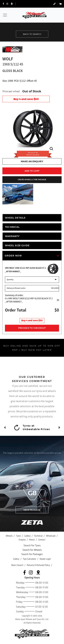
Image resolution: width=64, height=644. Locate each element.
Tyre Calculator (30, 559)
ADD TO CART (32, 171)
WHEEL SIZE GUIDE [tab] (17, 245)
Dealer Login (45, 559)
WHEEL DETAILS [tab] (15, 218)
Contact (42, 540)
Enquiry (22, 540)
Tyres (19, 536)
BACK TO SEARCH (32, 34)
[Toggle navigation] (5, 15)
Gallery (28, 536)
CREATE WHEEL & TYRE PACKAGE (32, 180)
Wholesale (51, 536)
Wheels (9, 536)
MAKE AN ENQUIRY (32, 161)
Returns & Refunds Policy (39, 565)
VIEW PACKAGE (32, 510)
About (32, 540)
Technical (38, 536)
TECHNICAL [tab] (12, 227)
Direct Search (17, 565)
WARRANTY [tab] (12, 236)
